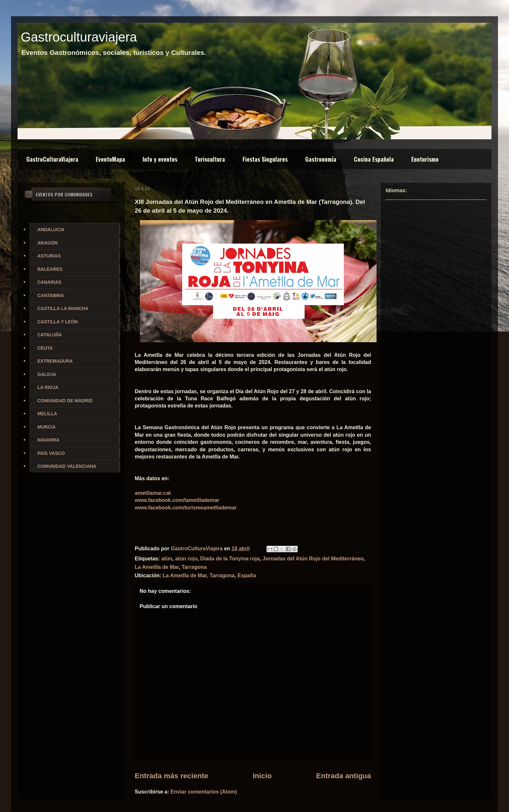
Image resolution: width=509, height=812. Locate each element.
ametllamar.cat (153, 493)
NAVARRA (48, 440)
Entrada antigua (344, 776)
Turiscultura (210, 159)
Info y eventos (160, 159)
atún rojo (186, 559)
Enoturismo (425, 159)
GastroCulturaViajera (52, 159)
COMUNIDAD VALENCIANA (67, 466)
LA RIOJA (48, 387)
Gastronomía (321, 159)
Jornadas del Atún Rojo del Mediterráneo (313, 559)
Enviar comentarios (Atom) (204, 792)
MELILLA (47, 414)
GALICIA (47, 374)
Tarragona (194, 567)
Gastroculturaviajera (79, 37)
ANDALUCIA (51, 230)
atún (167, 559)
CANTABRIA (51, 295)
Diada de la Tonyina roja (230, 559)
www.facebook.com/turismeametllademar (186, 508)
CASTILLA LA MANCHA (63, 308)
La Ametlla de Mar (157, 567)
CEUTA (45, 348)
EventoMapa (110, 159)
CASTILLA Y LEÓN (57, 322)
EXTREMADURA (55, 361)
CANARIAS (49, 282)
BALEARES (50, 269)
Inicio (262, 776)
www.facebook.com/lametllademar (177, 500)
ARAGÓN (47, 243)
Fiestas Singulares (265, 159)
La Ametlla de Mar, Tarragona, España (209, 575)
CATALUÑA (50, 335)
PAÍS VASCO (51, 453)
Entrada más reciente (172, 776)
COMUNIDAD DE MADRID (65, 401)
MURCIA (46, 427)
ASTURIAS (49, 256)
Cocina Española (374, 159)
